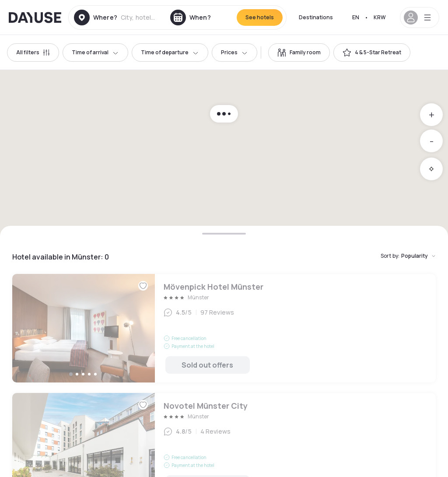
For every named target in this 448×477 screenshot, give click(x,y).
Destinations (316, 17)
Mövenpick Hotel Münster (224, 328)
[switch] (299, 53)
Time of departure (170, 52)
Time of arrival (95, 52)
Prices (234, 52)
